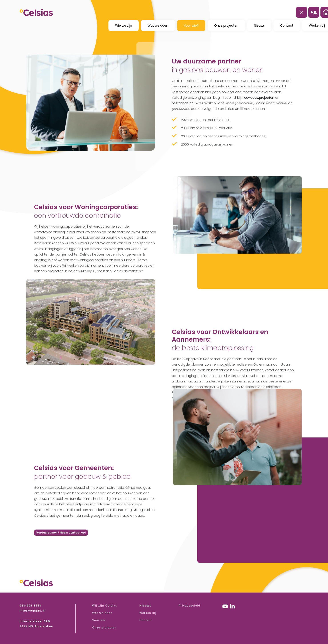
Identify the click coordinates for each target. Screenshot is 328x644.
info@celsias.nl (33, 611)
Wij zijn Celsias (105, 606)
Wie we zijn (124, 25)
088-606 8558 (30, 606)
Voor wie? (191, 25)
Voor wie (99, 620)
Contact (287, 25)
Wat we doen (158, 25)
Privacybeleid (189, 606)
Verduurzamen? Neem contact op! (61, 533)
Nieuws (259, 25)
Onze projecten (226, 25)
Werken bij (148, 613)
